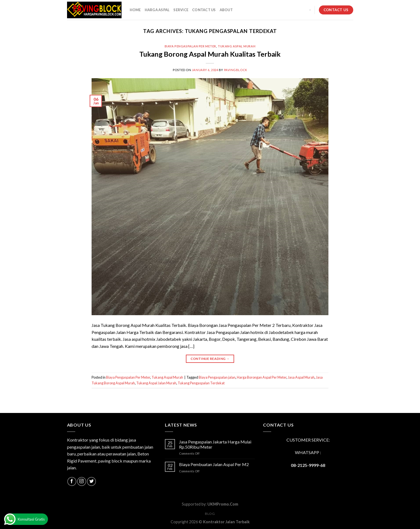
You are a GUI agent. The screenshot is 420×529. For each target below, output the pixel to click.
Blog (210, 514)
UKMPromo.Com (223, 504)
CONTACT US (204, 10)
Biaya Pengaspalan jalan (217, 377)
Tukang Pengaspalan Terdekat (201, 383)
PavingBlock (236, 70)
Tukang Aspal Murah (237, 46)
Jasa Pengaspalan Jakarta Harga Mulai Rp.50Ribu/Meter (215, 444)
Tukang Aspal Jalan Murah (156, 383)
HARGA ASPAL (157, 10)
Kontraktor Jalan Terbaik (226, 522)
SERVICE (181, 10)
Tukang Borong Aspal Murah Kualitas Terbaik (210, 54)
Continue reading (210, 359)
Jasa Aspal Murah (301, 377)
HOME (135, 10)
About (226, 10)
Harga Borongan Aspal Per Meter (262, 377)
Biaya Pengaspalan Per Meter (190, 46)
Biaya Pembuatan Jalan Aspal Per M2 (214, 464)
